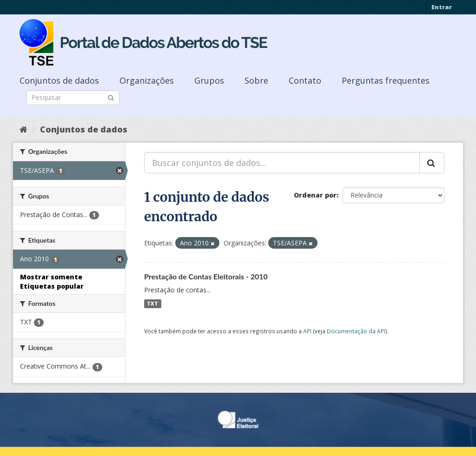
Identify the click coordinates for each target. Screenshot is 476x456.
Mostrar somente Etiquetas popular (52, 281)
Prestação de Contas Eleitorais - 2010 (206, 276)
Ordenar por (315, 195)
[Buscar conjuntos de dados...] (282, 163)
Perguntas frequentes (386, 80)
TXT (152, 304)
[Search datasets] (73, 98)
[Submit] (111, 97)
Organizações (147, 80)
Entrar (442, 7)
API (307, 331)
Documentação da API (356, 331)
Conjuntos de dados (59, 80)
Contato (305, 80)
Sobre (256, 80)
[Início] (23, 129)
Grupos (209, 80)
